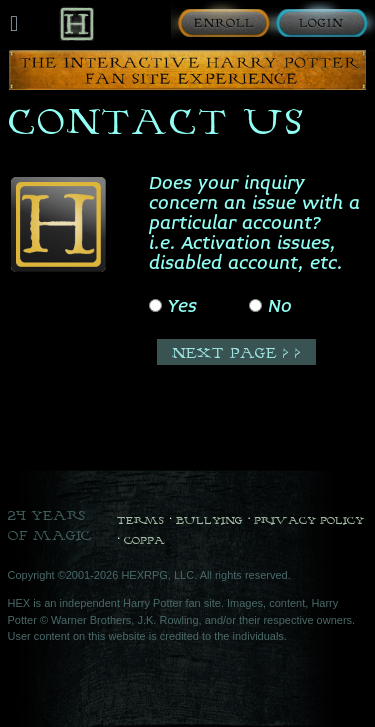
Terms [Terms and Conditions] (140, 520)
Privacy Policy (309, 520)
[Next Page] (236, 352)
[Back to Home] (76, 23)
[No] (255, 305)
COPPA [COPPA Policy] (144, 540)
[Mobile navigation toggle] (14, 24)
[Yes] (155, 305)
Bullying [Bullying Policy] (209, 520)
